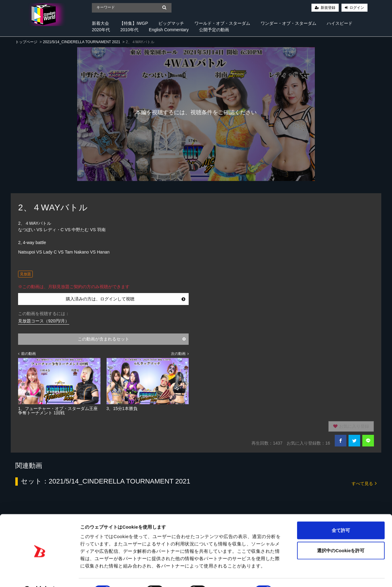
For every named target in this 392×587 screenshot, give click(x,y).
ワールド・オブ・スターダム (222, 23)
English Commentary (169, 30)
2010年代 (129, 30)
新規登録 (328, 8)
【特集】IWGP (134, 23)
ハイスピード (340, 23)
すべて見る (364, 483)
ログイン (357, 8)
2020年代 (101, 30)
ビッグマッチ (171, 23)
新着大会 (100, 23)
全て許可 (341, 515)
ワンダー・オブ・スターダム (288, 23)
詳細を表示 (296, 575)
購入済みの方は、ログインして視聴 (126, 299)
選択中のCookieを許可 (341, 535)
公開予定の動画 (214, 30)
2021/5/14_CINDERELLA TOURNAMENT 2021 (81, 42)
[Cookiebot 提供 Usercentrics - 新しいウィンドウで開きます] (40, 575)
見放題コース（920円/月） (44, 321)
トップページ (26, 42)
